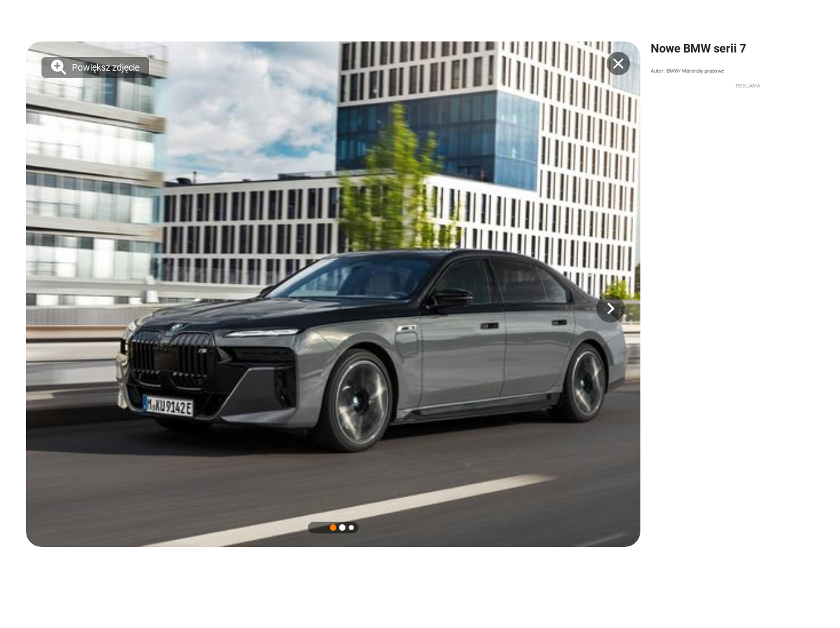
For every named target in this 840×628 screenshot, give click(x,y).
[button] (611, 308)
